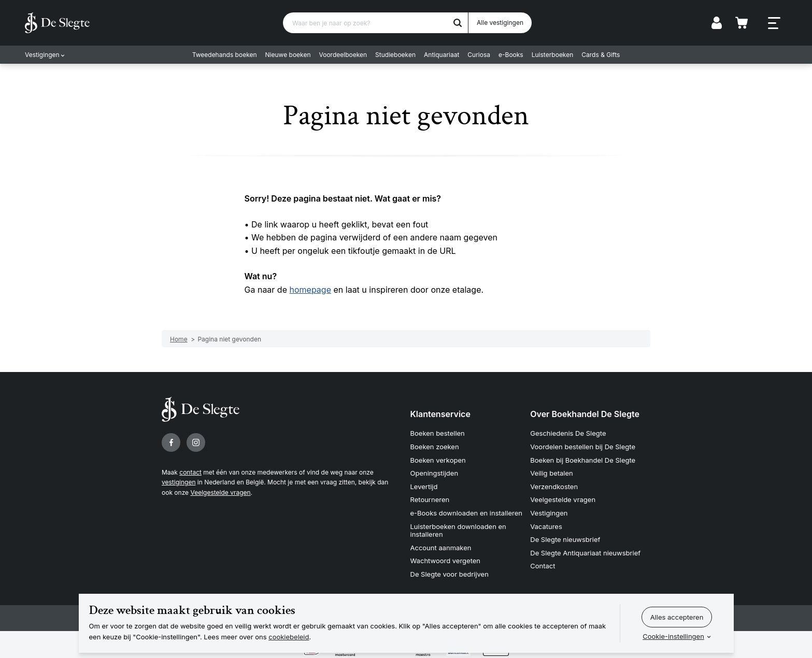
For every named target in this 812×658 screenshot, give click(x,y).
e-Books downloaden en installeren (466, 513)
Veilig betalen (552, 473)
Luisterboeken (553, 55)
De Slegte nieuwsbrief (565, 539)
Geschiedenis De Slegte (568, 433)
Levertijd (424, 487)
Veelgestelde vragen (220, 492)
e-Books (511, 55)
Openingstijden (435, 473)
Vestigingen (42, 55)
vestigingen (179, 482)
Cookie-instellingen (673, 636)
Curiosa (479, 55)
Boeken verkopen (438, 460)
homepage (310, 290)
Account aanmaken (441, 548)
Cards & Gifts (601, 55)
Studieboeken (395, 55)
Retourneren (430, 499)
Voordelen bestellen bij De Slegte (583, 447)
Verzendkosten (554, 487)
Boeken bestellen (438, 433)
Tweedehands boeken (225, 55)
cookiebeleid (289, 637)
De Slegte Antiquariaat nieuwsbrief (585, 553)
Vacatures (546, 526)
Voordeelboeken (343, 55)
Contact (543, 566)
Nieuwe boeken (288, 55)
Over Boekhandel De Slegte (585, 414)
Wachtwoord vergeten (446, 561)
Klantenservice (440, 414)
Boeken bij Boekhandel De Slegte (583, 460)
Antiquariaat (441, 55)
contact (190, 472)
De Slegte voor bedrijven (450, 574)
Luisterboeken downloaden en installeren (458, 531)
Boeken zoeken (435, 447)
